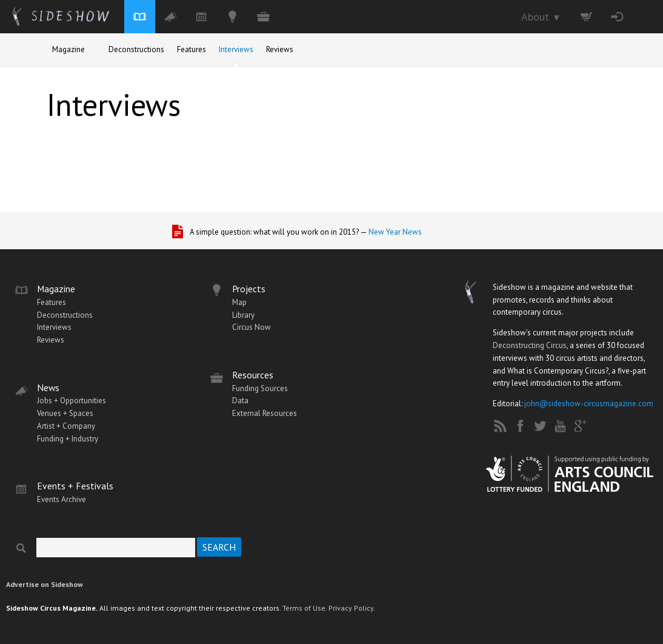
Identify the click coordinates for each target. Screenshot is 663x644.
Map (239, 302)
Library (243, 315)
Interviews (236, 49)
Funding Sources (260, 388)
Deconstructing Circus (530, 345)
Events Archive (62, 499)
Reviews (280, 49)
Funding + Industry (68, 439)
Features (192, 49)
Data (240, 401)
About (541, 17)
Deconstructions (136, 49)
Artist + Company (66, 426)
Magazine (68, 49)
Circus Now (252, 327)
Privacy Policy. (352, 608)
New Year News (395, 232)
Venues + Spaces (65, 413)
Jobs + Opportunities (72, 401)
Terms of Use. (305, 608)
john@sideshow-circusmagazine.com (589, 404)
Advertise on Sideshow (45, 584)
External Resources (265, 413)
